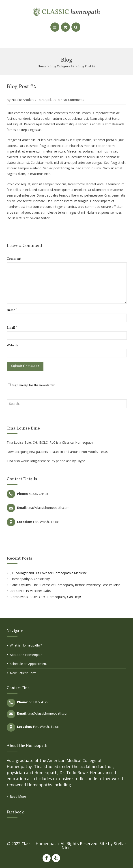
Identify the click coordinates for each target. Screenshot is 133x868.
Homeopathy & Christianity (30, 579)
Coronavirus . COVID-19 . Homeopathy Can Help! (46, 597)
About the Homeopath (26, 655)
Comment (14, 259)
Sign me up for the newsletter (31, 385)
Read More (18, 796)
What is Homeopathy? (26, 645)
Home (42, 67)
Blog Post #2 (21, 87)
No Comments (73, 100)
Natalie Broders (23, 100)
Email (12, 328)
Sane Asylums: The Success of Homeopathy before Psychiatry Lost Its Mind (65, 585)
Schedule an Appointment (28, 664)
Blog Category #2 (62, 67)
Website (13, 346)
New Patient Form (23, 673)
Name (12, 310)
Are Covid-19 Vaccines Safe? (31, 591)
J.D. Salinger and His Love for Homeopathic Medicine (49, 573)
